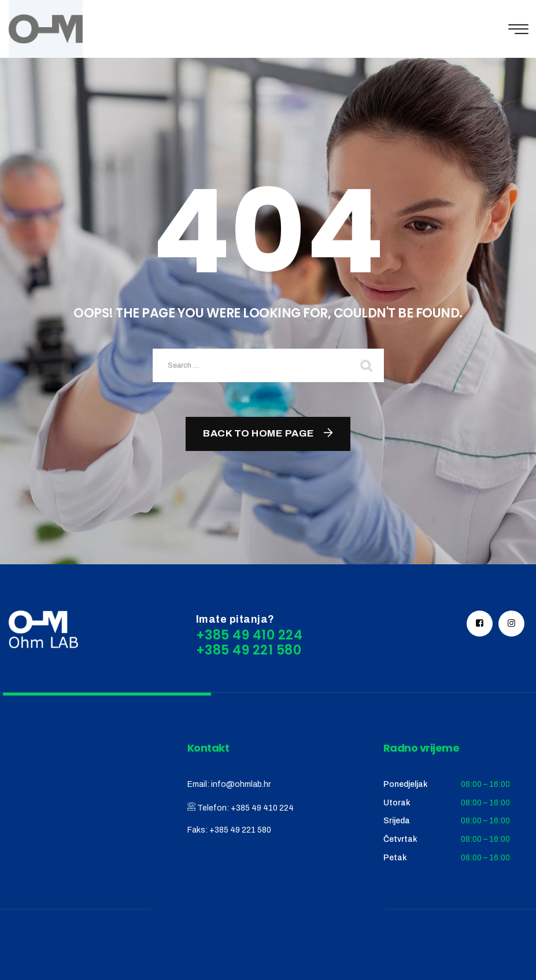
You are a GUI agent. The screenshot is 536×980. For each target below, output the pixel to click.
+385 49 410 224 (262, 808)
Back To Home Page (259, 433)
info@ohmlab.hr (241, 784)
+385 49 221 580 (240, 830)
